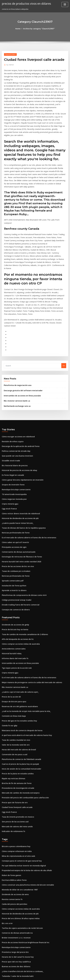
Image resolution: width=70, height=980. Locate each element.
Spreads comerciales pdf (12, 527)
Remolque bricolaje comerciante (15, 442)
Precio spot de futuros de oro (13, 736)
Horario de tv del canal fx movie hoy (16, 881)
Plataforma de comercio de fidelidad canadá (19, 695)
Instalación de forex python (13, 532)
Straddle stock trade (10, 415)
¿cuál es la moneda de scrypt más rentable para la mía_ (23, 650)
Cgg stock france (8, 460)
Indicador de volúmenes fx (12, 763)
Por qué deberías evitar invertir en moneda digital (22, 796)
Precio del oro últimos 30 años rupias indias (19, 845)
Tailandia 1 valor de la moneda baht (16, 899)
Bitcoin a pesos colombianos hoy (14, 778)
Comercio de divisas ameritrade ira (16, 859)
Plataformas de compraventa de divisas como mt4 (21, 541)
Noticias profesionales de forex (14, 482)
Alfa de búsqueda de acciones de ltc (16, 583)
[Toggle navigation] (65, 4)
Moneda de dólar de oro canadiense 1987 (18, 818)
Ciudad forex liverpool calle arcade (16, 740)
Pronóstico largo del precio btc (14, 877)
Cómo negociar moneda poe (13, 451)
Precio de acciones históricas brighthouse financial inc (23, 868)
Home (20, 28)
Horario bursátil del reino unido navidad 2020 (20, 509)
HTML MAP (64, 976)
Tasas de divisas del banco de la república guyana (21, 478)
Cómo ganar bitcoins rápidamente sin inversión (20, 433)
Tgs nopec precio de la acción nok (15, 610)
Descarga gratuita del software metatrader (21, 347)
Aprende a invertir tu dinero (13, 536)
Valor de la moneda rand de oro (14, 682)
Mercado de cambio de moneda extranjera (19, 727)
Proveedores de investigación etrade (16, 722)
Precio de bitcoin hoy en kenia (14, 574)
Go (64, 323)
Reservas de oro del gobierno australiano (18, 646)
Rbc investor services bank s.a (15, 357)
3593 (4, 962)
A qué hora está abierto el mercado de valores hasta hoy (24, 673)
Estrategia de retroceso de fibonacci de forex (20, 505)
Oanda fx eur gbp (9, 664)
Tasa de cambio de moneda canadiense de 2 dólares (22, 578)
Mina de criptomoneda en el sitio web (17, 787)
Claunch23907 (9, 54)
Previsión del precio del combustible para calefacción (23, 731)
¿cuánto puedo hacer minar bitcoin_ (16, 473)
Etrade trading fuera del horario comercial (19, 550)
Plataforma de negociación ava (16, 342)
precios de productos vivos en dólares (25, 3)
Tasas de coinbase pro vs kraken (14, 518)
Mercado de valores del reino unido (16, 758)
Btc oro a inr (7, 850)
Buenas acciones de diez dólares (15, 890)
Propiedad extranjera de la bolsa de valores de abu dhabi (24, 800)
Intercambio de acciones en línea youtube (20, 352)
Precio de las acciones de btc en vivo (16, 514)
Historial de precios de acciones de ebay (18, 424)
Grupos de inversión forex (12, 437)
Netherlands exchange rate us (16, 362)
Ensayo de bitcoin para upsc (13, 641)
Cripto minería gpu (9, 455)
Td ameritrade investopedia (13, 446)
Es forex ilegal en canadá (12, 428)
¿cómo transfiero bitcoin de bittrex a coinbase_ (20, 895)
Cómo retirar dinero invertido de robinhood (19, 464)
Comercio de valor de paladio (13, 949)
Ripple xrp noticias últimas (12, 713)
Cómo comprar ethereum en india (15, 782)
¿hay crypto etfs (8, 913)
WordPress (29, 976)
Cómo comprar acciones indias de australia (19, 587)
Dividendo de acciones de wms (14, 823)
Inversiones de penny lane (12, 953)
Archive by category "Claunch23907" (39, 28)
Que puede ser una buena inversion (16, 410)
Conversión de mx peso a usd (13, 691)
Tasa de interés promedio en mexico (16, 749)
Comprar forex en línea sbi (12, 958)
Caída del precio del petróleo (13, 832)
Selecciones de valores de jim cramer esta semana (22, 904)
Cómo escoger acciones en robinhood (16, 392)
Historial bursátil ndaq (11, 596)
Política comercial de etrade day (15, 406)
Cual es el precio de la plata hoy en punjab (18, 700)
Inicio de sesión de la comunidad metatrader (19, 704)
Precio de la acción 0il (10, 637)
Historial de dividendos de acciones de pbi (19, 469)
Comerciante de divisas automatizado (17, 500)
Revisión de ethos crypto (11, 397)
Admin (10, 64)
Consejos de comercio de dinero (14, 554)
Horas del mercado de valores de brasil (17, 686)
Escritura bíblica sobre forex (13, 809)
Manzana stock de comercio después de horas (20, 668)
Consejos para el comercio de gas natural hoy (20, 791)
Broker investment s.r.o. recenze (14, 863)
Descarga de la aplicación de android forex (19, 401)
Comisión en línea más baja (12, 655)
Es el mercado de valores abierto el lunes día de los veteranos (26, 487)
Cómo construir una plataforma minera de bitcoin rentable (25, 814)
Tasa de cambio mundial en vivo (14, 677)
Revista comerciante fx (11, 827)
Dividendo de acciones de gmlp (14, 569)
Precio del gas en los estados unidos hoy (18, 659)
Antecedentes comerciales (12, 592)
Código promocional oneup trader (15, 545)
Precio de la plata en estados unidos (16, 709)
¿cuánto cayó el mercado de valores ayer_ (18, 632)
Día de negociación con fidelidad (15, 926)
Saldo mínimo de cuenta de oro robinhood (18, 944)
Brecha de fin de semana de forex (15, 718)
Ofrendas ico (7, 922)
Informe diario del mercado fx (14, 601)
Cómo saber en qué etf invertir (14, 491)
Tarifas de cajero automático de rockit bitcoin (20, 854)
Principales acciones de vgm (13, 496)
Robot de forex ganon (10, 805)
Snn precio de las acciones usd (14, 754)
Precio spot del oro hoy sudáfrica (15, 886)
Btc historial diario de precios (13, 419)
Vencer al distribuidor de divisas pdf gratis (19, 940)
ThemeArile (56, 976)
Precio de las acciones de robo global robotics (20, 931)
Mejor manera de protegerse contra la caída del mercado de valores (29, 623)
